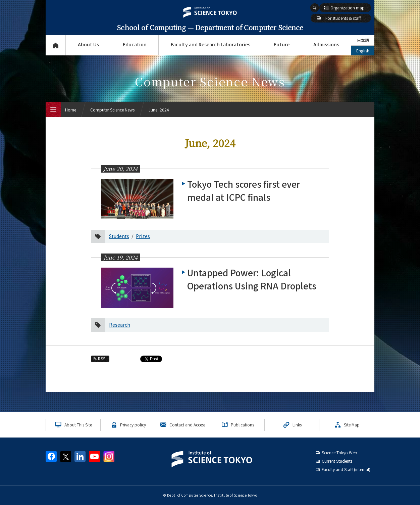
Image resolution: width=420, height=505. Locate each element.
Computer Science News (112, 110)
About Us (88, 44)
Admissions (326, 44)
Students (119, 236)
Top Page (56, 45)
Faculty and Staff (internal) (346, 469)
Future (282, 44)
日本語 (363, 40)
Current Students (337, 461)
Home (71, 110)
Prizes (143, 236)
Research (120, 325)
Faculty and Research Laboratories (211, 44)
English (363, 51)
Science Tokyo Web (339, 452)
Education (135, 44)
